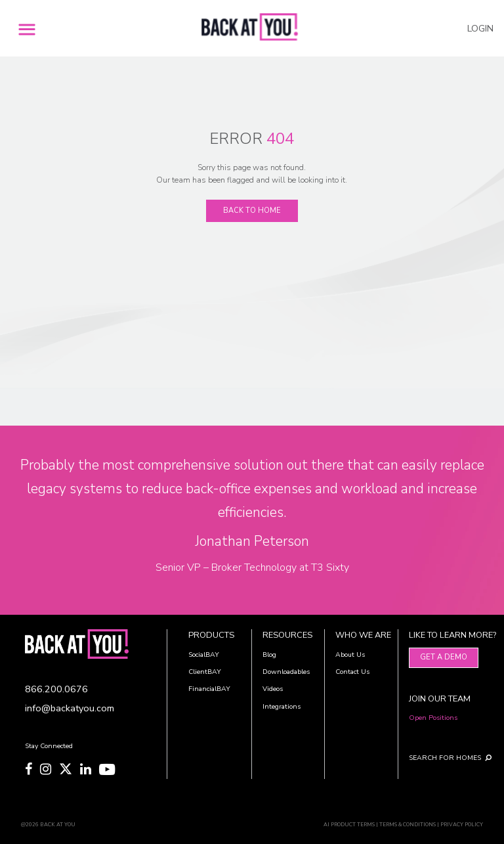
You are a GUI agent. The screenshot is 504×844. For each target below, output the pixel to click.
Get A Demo (444, 657)
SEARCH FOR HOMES (440, 758)
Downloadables (286, 672)
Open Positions (433, 718)
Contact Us (352, 672)
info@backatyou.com (70, 708)
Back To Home (252, 211)
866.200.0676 (56, 689)
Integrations (282, 706)
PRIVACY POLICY (462, 825)
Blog (269, 655)
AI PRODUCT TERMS (349, 825)
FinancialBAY (209, 689)
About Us (350, 655)
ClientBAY (205, 672)
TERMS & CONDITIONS (408, 825)
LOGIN (480, 29)
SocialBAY (204, 655)
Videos (273, 689)
